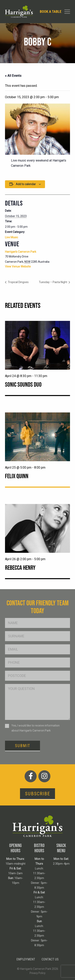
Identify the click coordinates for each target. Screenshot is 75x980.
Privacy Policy (37, 973)
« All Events (13, 76)
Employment (26, 959)
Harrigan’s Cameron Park (21, 252)
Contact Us (50, 959)
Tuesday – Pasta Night (53, 282)
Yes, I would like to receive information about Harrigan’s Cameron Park (35, 728)
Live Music (11, 237)
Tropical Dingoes (18, 282)
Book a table (51, 11)
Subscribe (38, 794)
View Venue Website (18, 266)
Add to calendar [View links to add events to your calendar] (26, 184)
